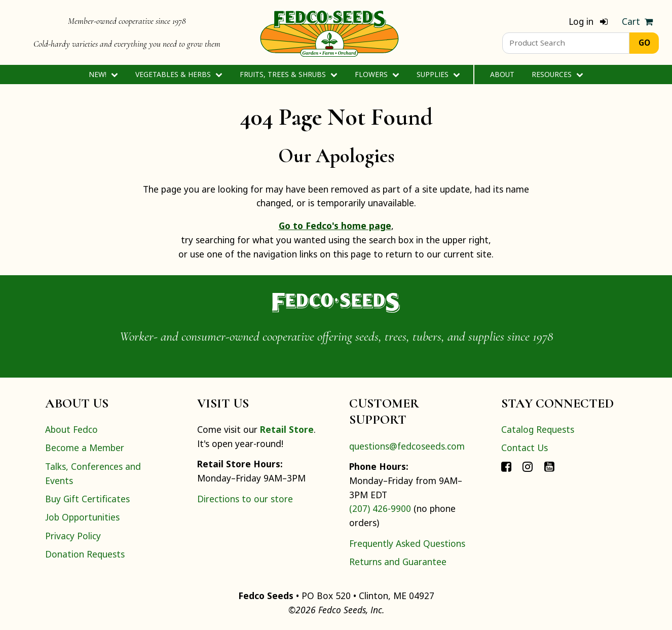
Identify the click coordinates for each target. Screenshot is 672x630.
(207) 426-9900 (380, 508)
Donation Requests (85, 554)
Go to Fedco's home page (335, 226)
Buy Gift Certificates (87, 499)
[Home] (329, 32)
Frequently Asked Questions (407, 543)
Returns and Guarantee (398, 562)
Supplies (438, 74)
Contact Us (525, 448)
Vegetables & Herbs (179, 74)
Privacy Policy (73, 536)
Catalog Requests (538, 429)
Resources (557, 74)
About (502, 74)
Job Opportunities (82, 517)
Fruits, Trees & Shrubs (288, 74)
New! (103, 74)
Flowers (377, 74)
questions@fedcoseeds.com (407, 446)
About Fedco (71, 429)
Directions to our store (245, 499)
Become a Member (85, 448)
